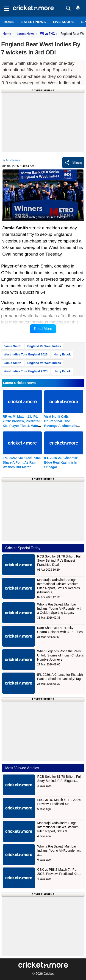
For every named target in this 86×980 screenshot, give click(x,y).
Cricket (49, 974)
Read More (43, 329)
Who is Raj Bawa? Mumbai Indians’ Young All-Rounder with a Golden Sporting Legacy (60, 608)
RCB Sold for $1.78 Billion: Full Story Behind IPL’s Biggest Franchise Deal (59, 560)
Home (9, 22)
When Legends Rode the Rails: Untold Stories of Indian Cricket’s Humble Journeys (60, 655)
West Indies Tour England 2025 (26, 354)
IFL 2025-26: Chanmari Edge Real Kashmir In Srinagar (61, 462)
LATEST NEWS (33, 22)
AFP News (13, 160)
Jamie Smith (12, 346)
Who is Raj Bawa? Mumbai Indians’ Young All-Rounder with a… (60, 850)
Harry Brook (62, 354)
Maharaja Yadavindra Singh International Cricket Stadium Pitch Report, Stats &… (58, 827)
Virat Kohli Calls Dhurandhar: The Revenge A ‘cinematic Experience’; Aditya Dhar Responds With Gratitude (64, 426)
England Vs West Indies (44, 346)
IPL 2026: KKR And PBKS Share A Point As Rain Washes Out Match (22, 462)
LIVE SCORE (63, 22)
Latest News (26, 34)
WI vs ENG (48, 34)
